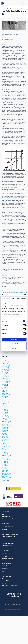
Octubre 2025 (5, 368)
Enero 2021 (4, 420)
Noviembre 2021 (5, 405)
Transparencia (5, 532)
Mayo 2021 (4, 414)
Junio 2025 (4, 374)
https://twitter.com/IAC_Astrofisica (6, 604)
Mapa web (4, 556)
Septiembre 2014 (6, 478)
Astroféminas (10, 39)
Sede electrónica (6, 581)
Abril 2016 (4, 451)
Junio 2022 (4, 398)
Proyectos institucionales (8, 543)
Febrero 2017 (5, 444)
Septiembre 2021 (6, 408)
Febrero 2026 (5, 364)
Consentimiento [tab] (5, 298)
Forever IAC (4, 539)
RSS (3, 579)
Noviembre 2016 (5, 445)
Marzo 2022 (4, 402)
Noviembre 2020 (5, 423)
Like (2, 44)
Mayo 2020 (4, 432)
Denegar (14, 348)
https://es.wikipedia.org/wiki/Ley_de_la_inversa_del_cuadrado (15, 292)
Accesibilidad (5, 566)
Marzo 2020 (4, 435)
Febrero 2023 (5, 392)
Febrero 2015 (5, 470)
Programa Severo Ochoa (8, 548)
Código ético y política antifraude (10, 534)
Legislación (4, 530)
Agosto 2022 (5, 396)
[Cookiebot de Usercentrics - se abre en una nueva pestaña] (21, 295)
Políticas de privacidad (7, 559)
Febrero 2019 (5, 436)
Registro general (6, 523)
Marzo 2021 (4, 417)
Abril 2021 (4, 415)
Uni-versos (4, 352)
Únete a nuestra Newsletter (14, 595)
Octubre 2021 (5, 406)
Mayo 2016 (4, 450)
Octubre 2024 (5, 380)
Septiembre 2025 (6, 369)
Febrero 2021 (5, 418)
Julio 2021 (4, 411)
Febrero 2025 (5, 378)
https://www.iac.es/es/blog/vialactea (22, 604)
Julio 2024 (4, 384)
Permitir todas (14, 339)
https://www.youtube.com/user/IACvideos (17, 604)
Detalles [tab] (13, 298)
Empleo (3, 572)
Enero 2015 (4, 472)
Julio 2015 (4, 463)
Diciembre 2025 (5, 365)
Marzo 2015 (4, 469)
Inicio (3, 9)
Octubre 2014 (5, 476)
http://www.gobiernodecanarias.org (7, 496)
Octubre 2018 (5, 438)
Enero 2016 (4, 454)
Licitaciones (5, 574)
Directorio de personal (7, 519)
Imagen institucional (7, 576)
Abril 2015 (4, 467)
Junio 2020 (4, 430)
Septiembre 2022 (6, 395)
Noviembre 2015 (5, 457)
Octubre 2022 (5, 393)
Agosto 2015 (5, 461)
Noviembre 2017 (5, 439)
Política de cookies (6, 563)
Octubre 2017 (5, 441)
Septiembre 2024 (6, 381)
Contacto (4, 514)
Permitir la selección (14, 344)
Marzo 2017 (4, 442)
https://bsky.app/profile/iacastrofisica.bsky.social (20, 604)
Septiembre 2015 (6, 460)
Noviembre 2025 (5, 366)
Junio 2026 (4, 359)
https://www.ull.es (19, 496)
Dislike (5, 44)
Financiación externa (7, 546)
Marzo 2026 (4, 362)
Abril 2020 (4, 433)
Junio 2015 (4, 464)
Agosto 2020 (5, 427)
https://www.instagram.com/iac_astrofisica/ (11, 604)
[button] (14, 26)
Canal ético (4, 583)
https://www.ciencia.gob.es (13, 489)
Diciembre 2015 (5, 455)
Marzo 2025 (4, 377)
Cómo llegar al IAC (6, 517)
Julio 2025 (4, 372)
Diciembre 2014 (5, 473)
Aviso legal (4, 561)
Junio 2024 (4, 386)
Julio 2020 (4, 429)
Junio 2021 (4, 412)
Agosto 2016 (5, 448)
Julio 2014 (4, 481)
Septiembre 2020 (6, 426)
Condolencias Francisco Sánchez (10, 585)
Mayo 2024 (4, 387)
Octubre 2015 (5, 458)
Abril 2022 (4, 401)
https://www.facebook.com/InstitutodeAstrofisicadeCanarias (8, 604)
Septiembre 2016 (6, 447)
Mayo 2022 (4, 399)
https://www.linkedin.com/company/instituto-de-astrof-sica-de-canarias (14, 604)
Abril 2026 (4, 361)
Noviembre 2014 (5, 475)
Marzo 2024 (4, 390)
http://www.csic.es (13, 504)
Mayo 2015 (4, 466)
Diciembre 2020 (5, 421)
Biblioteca (4, 521)
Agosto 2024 (5, 383)
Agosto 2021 (5, 409)
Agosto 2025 (5, 371)
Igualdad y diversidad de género (9, 536)
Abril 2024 (4, 389)
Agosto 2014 (5, 479)
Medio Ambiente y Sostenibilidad (10, 541)
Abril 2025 (4, 375)
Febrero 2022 (5, 404)
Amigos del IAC (5, 550)
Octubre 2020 (5, 424)
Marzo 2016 (4, 452)
